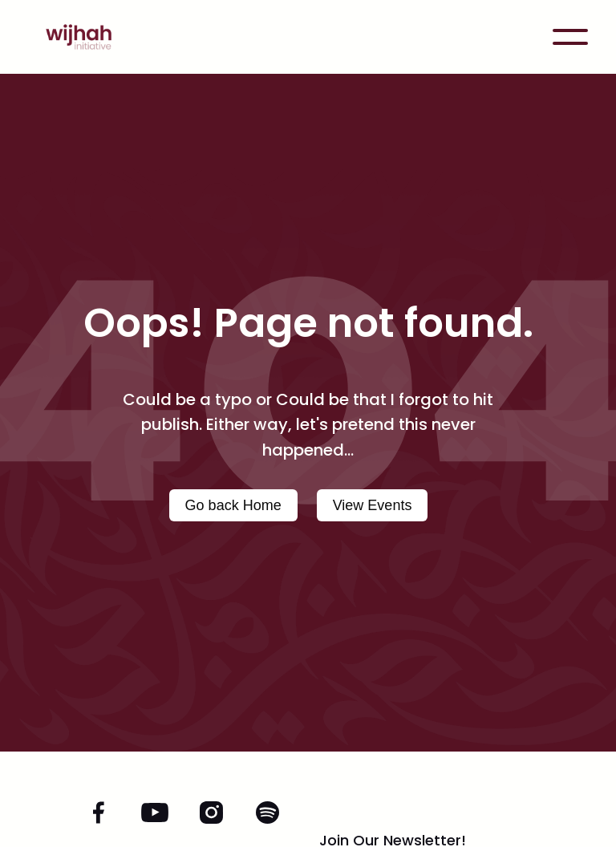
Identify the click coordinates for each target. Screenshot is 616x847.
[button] (570, 37)
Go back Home (233, 505)
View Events (373, 505)
